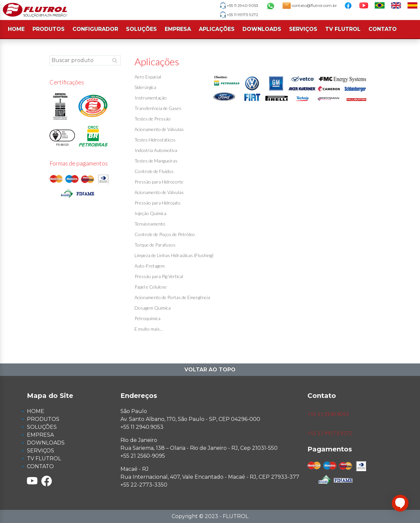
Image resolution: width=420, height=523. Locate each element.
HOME (16, 29)
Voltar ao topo (210, 370)
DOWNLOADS (262, 29)
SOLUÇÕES (141, 29)
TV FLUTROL (343, 29)
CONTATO (383, 29)
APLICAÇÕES (217, 29)
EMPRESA (178, 29)
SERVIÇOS (303, 29)
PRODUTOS (49, 29)
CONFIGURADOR (95, 29)
